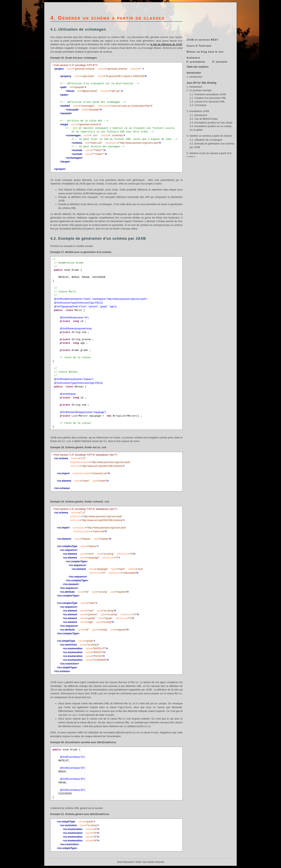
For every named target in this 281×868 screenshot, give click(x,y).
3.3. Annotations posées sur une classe (211, 123)
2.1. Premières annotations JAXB (208, 94)
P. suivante (220, 62)
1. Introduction (194, 77)
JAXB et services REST (202, 40)
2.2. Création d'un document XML (208, 98)
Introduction (194, 73)
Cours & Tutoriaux (199, 46)
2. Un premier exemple (199, 90)
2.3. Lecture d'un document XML (207, 102)
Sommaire (193, 58)
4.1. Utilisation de (206, 140)
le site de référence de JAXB (166, 44)
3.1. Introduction (198, 115)
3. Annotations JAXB (198, 111)
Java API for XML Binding (201, 83)
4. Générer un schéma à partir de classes (209, 136)
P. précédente (196, 62)
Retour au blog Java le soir (205, 52)
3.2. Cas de (204, 119)
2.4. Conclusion (198, 105)
